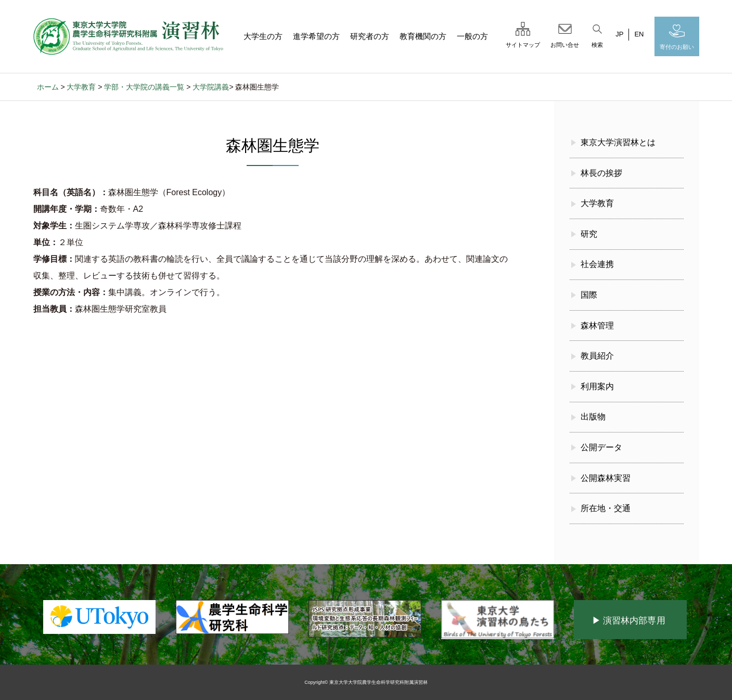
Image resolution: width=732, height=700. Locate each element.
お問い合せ (565, 34)
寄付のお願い (677, 36)
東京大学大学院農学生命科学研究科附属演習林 (378, 682)
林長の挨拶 (601, 173)
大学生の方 (263, 36)
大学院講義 (211, 87)
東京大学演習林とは (618, 142)
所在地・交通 (606, 508)
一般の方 (472, 36)
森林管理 (597, 326)
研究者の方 (370, 36)
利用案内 (597, 386)
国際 (589, 295)
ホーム (48, 87)
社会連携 (597, 264)
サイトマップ (523, 34)
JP (619, 34)
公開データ (601, 447)
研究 (589, 234)
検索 (597, 34)
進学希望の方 (316, 36)
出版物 (593, 417)
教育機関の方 (423, 36)
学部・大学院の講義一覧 (144, 87)
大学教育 (81, 87)
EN (639, 34)
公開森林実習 (606, 478)
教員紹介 (597, 356)
